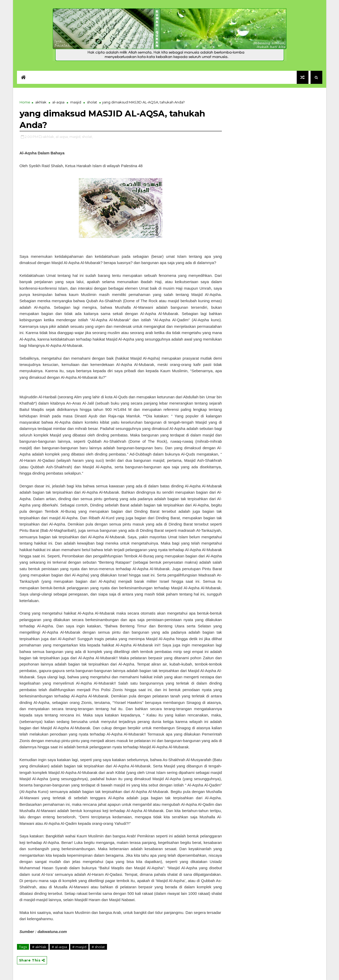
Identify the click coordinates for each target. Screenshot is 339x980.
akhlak (41, 102)
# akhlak (39, 947)
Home (25, 102)
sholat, (87, 137)
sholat (92, 102)
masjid (76, 102)
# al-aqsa (59, 947)
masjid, (75, 137)
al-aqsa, (62, 137)
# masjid (79, 947)
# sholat (98, 947)
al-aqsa (58, 102)
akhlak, (49, 137)
